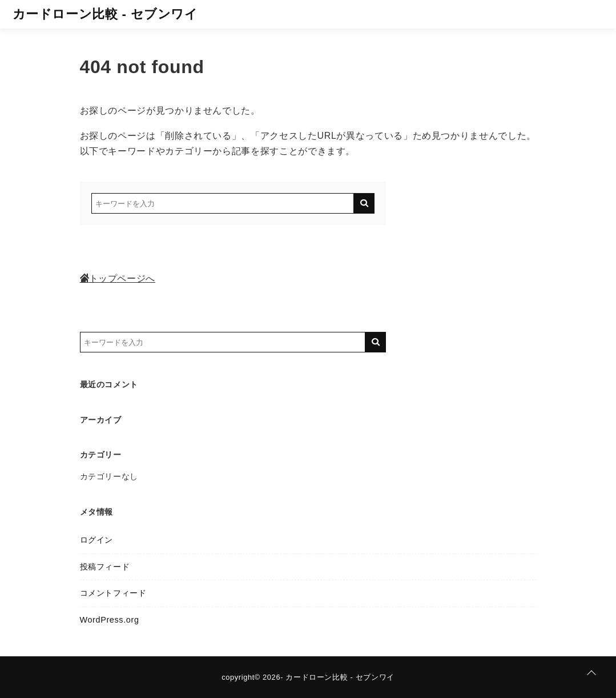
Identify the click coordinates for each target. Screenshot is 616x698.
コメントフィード (113, 593)
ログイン (97, 540)
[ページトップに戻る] (591, 673)
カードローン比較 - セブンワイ (105, 14)
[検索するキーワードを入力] (223, 203)
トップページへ (118, 278)
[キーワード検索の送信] (364, 203)
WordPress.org (110, 620)
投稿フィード (105, 567)
